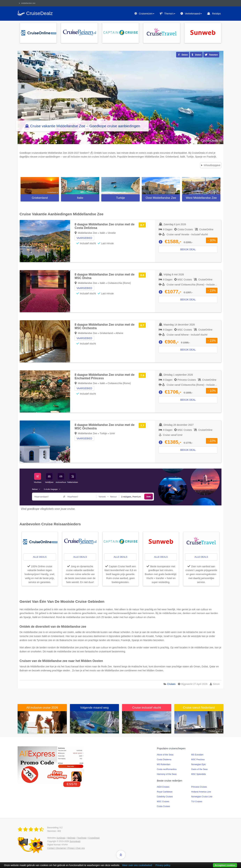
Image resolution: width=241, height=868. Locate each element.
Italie (80, 198)
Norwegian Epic (198, 764)
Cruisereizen (147, 14)
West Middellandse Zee (201, 198)
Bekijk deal (188, 249)
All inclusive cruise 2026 (42, 708)
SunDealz (61, 838)
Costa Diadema (164, 760)
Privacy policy (163, 865)
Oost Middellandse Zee (161, 198)
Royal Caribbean (165, 792)
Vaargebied (84, 238)
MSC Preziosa (198, 760)
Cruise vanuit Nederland (199, 708)
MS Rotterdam (164, 764)
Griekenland (40, 198)
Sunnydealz (75, 841)
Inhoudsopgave (212, 165)
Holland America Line (201, 792)
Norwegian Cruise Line (202, 797)
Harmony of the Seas (167, 774)
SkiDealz (71, 838)
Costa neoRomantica (167, 769)
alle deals (40, 557)
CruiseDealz (94, 838)
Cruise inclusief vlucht (147, 708)
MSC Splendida (198, 774)
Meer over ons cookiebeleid (137, 865)
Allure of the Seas (165, 755)
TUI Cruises (197, 802)
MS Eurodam (197, 755)
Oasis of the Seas (199, 769)
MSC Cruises (163, 802)
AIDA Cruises (163, 787)
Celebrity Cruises (165, 797)
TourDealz (82, 838)
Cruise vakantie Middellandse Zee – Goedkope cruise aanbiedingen (85, 126)
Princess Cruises (199, 787)
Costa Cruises (163, 806)
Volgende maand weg (94, 708)
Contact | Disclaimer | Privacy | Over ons (66, 848)
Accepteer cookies (225, 865)
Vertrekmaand (193, 14)
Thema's (170, 14)
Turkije (120, 198)
